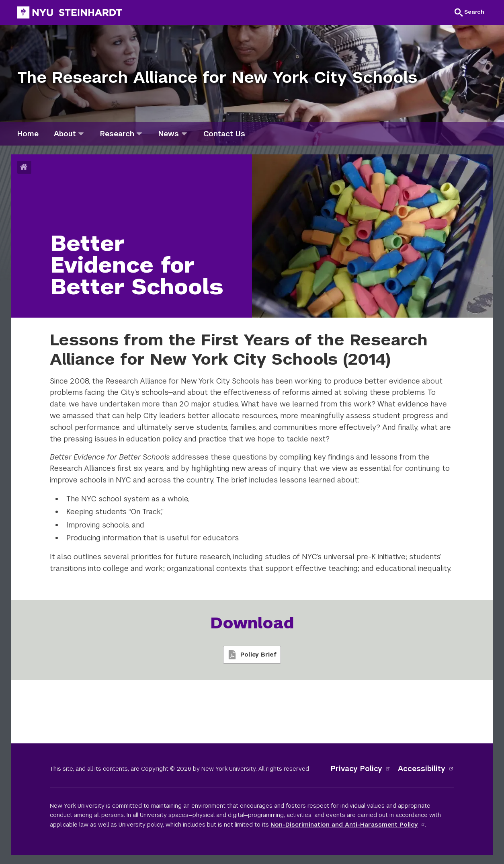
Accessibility (426, 769)
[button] (469, 12)
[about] (81, 134)
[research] (139, 134)
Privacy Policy (361, 769)
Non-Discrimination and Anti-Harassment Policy (348, 825)
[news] (184, 134)
